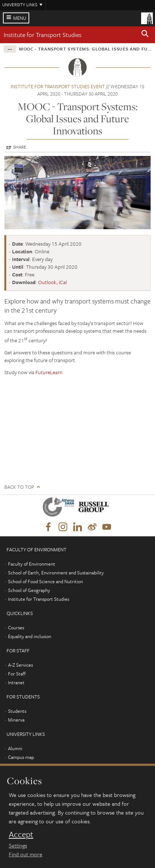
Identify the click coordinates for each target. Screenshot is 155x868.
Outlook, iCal (52, 282)
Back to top (19, 487)
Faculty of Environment (32, 564)
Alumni (15, 748)
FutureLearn (49, 372)
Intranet (16, 682)
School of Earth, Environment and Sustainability (56, 573)
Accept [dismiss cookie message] (21, 834)
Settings (18, 845)
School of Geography (29, 590)
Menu (20, 18)
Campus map (21, 757)
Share (20, 147)
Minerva (16, 720)
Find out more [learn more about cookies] (26, 854)
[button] (145, 35)
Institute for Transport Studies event (58, 86)
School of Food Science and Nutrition (46, 581)
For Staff (17, 674)
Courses (16, 627)
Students (17, 711)
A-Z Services (20, 665)
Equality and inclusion (30, 636)
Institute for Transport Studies (43, 35)
